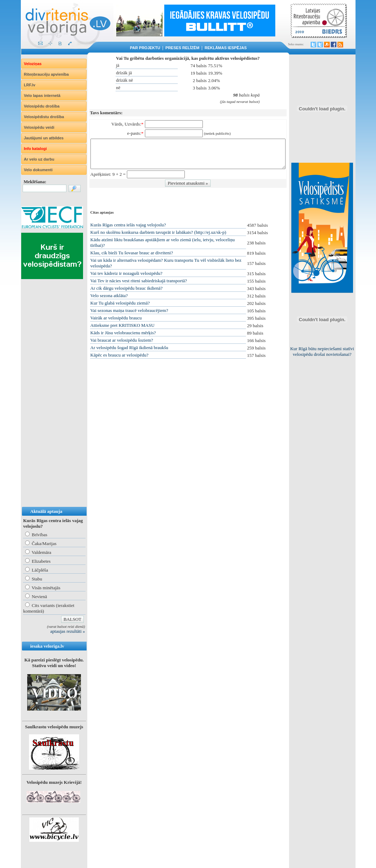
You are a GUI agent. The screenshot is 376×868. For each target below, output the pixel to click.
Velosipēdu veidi (39, 127)
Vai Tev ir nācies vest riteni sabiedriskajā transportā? (139, 281)
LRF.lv (30, 85)
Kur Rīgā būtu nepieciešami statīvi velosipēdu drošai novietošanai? (322, 351)
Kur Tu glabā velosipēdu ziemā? (120, 303)
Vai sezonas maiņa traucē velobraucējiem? (129, 310)
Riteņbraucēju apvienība (46, 74)
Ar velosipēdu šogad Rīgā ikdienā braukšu (130, 348)
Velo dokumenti (38, 170)
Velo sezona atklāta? (109, 296)
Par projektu (145, 48)
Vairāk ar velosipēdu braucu (116, 318)
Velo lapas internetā (42, 96)
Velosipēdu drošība (42, 106)
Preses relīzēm (182, 48)
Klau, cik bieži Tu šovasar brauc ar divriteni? (132, 253)
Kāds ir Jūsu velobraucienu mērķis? (123, 333)
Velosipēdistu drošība (44, 117)
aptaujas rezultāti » (67, 631)
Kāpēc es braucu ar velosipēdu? (120, 355)
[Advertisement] (49, 400)
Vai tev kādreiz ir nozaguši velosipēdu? (127, 273)
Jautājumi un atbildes (44, 138)
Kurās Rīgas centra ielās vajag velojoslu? (128, 225)
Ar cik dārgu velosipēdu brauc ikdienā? (127, 288)
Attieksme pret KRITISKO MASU (123, 325)
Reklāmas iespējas (226, 48)
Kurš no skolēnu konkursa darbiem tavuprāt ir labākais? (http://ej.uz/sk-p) (158, 232)
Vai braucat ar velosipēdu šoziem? (122, 340)
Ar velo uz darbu (39, 159)
